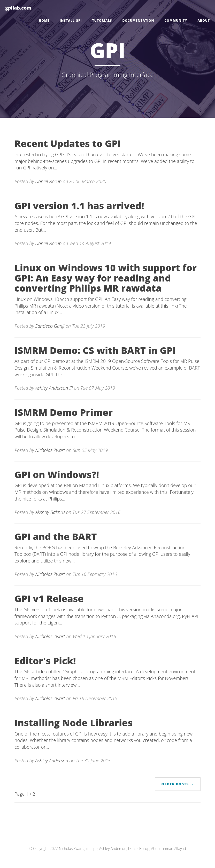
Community (176, 21)
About (204, 21)
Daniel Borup (49, 181)
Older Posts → (178, 784)
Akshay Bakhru (50, 512)
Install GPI (71, 21)
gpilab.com (18, 8)
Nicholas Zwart (50, 450)
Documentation (138, 21)
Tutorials (102, 21)
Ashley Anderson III (55, 388)
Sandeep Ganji (50, 326)
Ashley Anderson (52, 761)
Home (44, 21)
